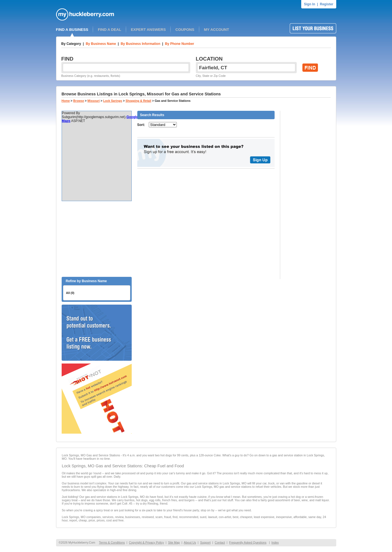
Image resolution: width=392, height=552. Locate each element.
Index (275, 542)
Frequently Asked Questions (248, 542)
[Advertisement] (97, 239)
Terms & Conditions (112, 542)
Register (326, 4)
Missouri (94, 101)
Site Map (174, 542)
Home (66, 101)
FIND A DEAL (109, 30)
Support (205, 542)
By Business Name (101, 44)
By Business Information (141, 44)
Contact (220, 542)
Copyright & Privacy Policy (146, 542)
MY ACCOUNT (217, 30)
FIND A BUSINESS (72, 30)
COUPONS (185, 30)
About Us (190, 542)
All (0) (70, 293)
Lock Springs (113, 101)
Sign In (310, 4)
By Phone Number (180, 44)
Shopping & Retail (138, 101)
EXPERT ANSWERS (148, 30)
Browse (79, 101)
